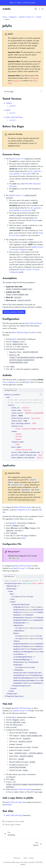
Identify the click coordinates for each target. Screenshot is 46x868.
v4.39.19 (12, 106)
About (25, 858)
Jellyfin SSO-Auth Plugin (14, 117)
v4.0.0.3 (12, 120)
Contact (31, 858)
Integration (13, 17)
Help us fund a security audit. (23, 3)
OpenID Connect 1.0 (27, 17)
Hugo (18, 862)
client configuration (9, 382)
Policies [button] (17, 858)
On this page (9, 92)
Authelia (7, 9)
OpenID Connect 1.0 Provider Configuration (26, 248)
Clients (39, 17)
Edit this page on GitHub (11, 825)
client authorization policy (26, 500)
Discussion (16, 81)
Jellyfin (8, 110)
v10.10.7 (12, 113)
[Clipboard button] (40, 395)
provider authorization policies (19, 497)
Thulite (25, 862)
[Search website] (36, 9)
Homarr (36, 845)
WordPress (11, 835)
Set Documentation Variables (14, 312)
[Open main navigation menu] (43, 9)
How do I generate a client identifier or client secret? (25, 172)
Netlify (13, 862)
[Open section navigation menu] (39, 9)
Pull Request (34, 78)
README (8, 805)
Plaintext (35, 220)
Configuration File (22, 510)
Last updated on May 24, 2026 (13, 821)
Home (5, 17)
